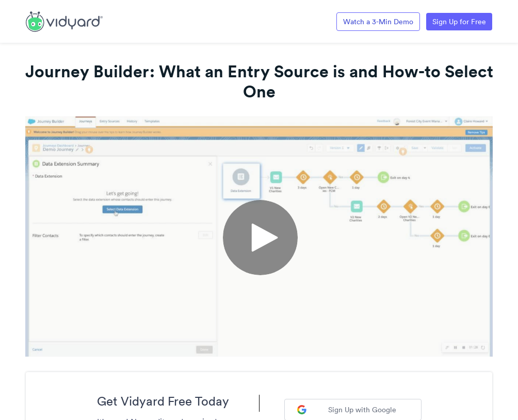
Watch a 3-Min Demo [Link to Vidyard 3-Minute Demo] (378, 22)
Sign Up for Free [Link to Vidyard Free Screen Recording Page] (459, 22)
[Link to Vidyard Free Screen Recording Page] (64, 21)
